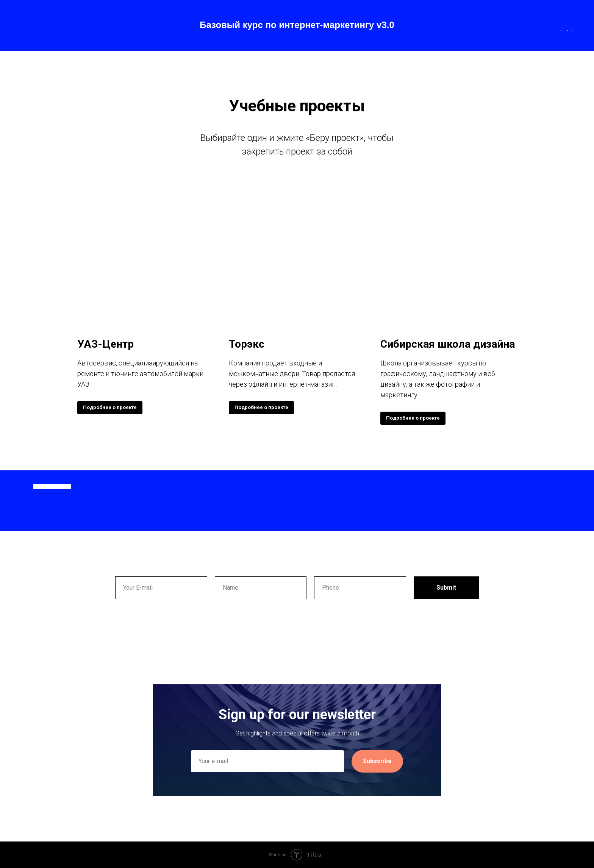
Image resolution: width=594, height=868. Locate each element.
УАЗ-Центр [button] (106, 344)
